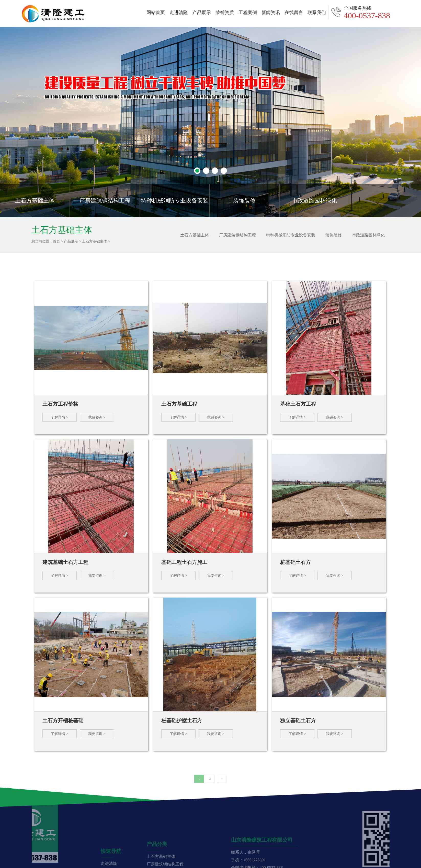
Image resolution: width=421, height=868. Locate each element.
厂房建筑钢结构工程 (105, 201)
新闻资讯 (271, 13)
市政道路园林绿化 (314, 201)
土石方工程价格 (60, 404)
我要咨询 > (97, 417)
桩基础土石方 (295, 562)
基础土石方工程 (298, 404)
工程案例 (248, 13)
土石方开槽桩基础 (63, 720)
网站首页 (156, 13)
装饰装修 (244, 201)
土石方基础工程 (179, 404)
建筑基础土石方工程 (65, 562)
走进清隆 (179, 13)
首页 (54, 241)
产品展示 (202, 13)
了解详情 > (59, 417)
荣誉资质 (225, 13)
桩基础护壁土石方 (182, 720)
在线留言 (294, 13)
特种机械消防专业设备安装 (175, 201)
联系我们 (317, 13)
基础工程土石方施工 (184, 562)
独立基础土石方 (298, 720)
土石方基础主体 (35, 201)
